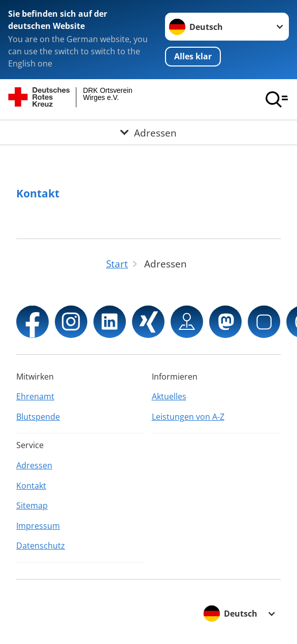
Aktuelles (169, 396)
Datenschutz (41, 546)
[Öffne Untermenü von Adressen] (148, 132)
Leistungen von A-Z (188, 417)
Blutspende (38, 417)
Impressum (38, 526)
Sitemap (32, 505)
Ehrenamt (35, 396)
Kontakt (38, 193)
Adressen (34, 465)
